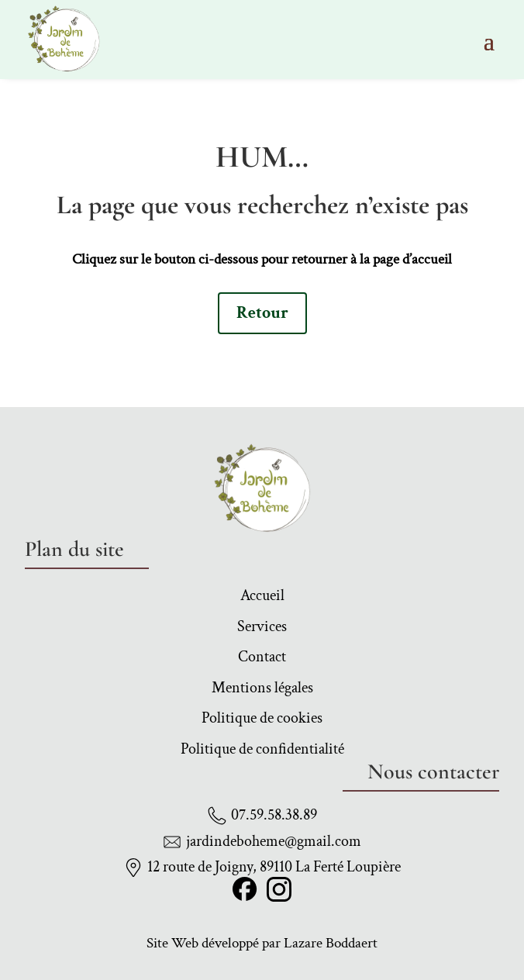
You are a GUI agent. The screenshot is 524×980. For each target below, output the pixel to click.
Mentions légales (262, 690)
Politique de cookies (262, 720)
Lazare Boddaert (331, 943)
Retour (262, 313)
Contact (262, 659)
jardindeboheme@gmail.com (274, 841)
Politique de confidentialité (262, 751)
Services (262, 629)
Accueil (262, 598)
